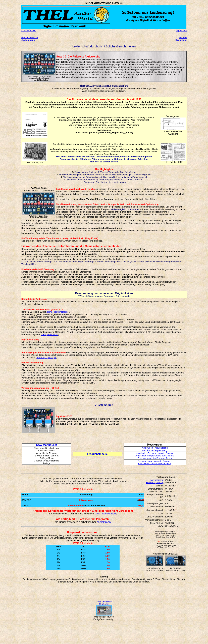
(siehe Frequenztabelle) (58, 312)
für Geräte (104, 604)
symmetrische (157, 480)
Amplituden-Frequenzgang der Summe (155, 453)
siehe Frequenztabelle (106, 514)
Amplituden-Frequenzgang (155, 448)
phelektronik (104, 522)
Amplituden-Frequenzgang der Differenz (155, 456)
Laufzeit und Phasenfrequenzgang (155, 464)
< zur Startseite (29, 31)
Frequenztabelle (97, 454)
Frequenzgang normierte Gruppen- (155, 461)
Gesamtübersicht (30, 37)
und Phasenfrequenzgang (155, 450)
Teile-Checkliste (104, 602)
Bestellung (181, 40)
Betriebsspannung (155, 482)
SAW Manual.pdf (47, 445)
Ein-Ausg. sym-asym (46, 357)
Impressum (181, 31)
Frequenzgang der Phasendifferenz (155, 458)
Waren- (183, 37)
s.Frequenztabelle (50, 334)
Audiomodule (28, 40)
